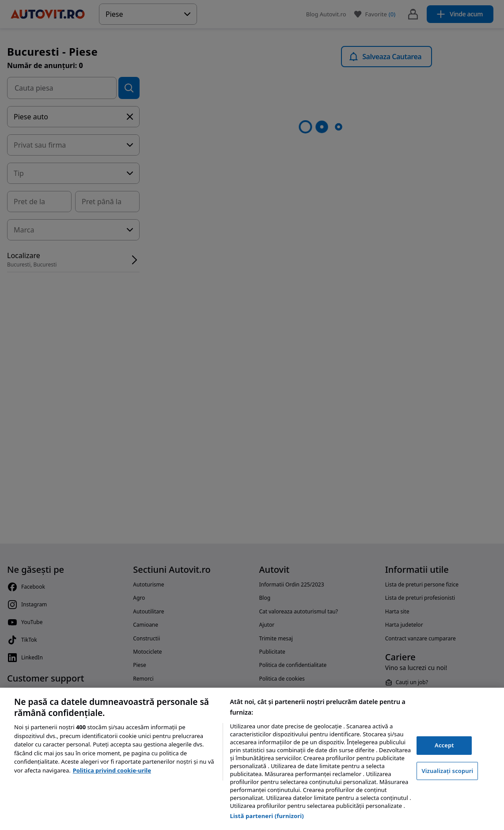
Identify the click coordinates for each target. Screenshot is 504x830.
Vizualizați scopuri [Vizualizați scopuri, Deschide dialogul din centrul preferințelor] (447, 771)
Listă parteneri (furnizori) (267, 816)
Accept (444, 745)
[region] (252, 759)
